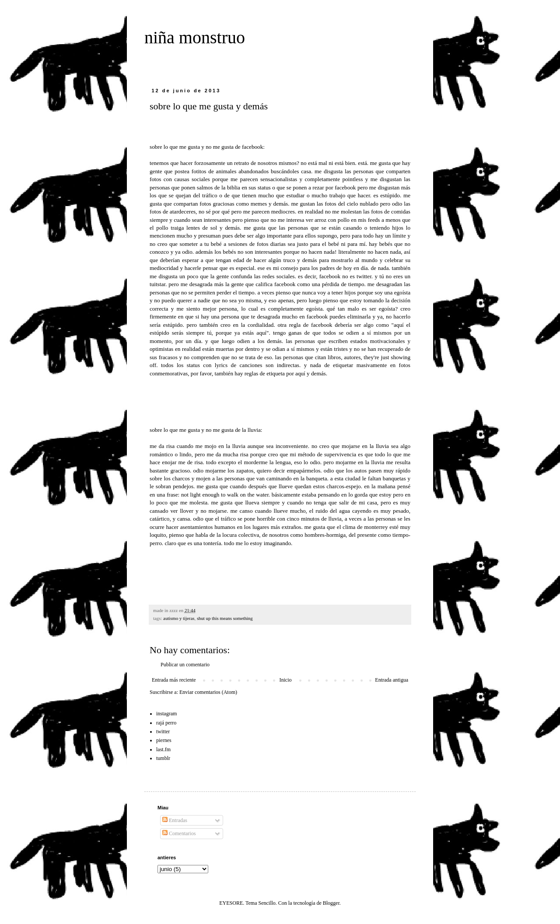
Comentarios (179, 833)
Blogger (331, 903)
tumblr (163, 758)
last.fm (163, 749)
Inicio (285, 680)
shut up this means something (225, 618)
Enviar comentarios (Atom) (208, 692)
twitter (163, 731)
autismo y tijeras (179, 618)
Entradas (175, 820)
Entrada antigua (392, 680)
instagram (166, 714)
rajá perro (166, 723)
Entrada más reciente (174, 680)
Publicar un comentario (185, 665)
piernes (164, 740)
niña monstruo (195, 37)
